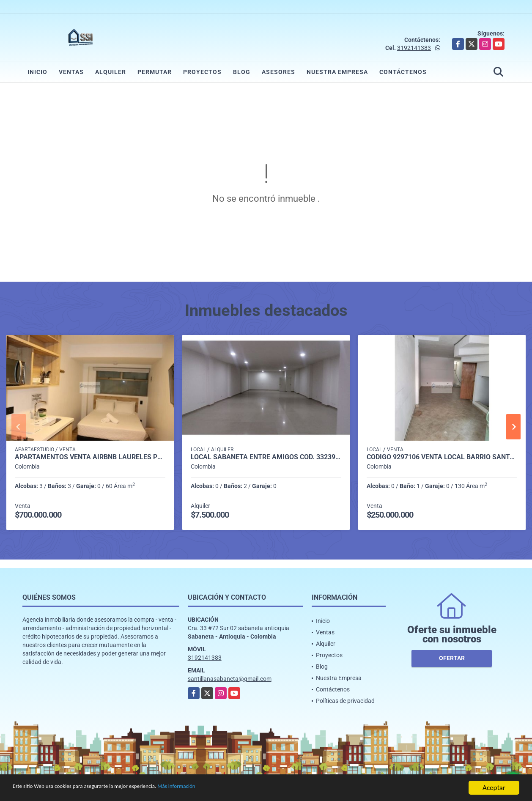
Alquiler (111, 72)
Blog (242, 72)
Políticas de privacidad (345, 701)
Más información (225, 788)
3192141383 (414, 48)
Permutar (155, 72)
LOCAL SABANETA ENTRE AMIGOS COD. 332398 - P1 (266, 457)
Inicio (37, 72)
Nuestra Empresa (337, 72)
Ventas (71, 72)
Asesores (278, 72)
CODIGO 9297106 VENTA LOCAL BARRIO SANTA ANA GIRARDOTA (442, 457)
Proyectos (202, 72)
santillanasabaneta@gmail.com (230, 679)
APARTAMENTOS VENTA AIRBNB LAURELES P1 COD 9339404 (90, 457)
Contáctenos (403, 72)
